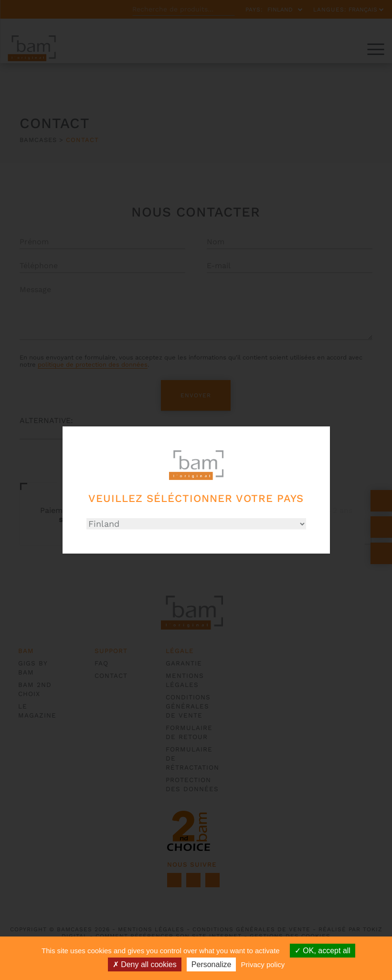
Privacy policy (263, 964)
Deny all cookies (145, 964)
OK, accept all (323, 951)
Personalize (212, 964)
